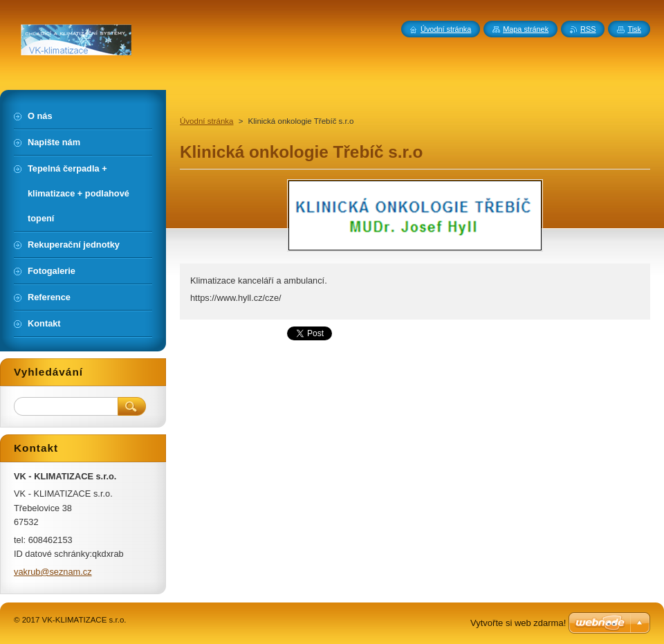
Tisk (634, 29)
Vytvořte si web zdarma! (518, 623)
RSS (588, 29)
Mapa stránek (526, 29)
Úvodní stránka (206, 121)
